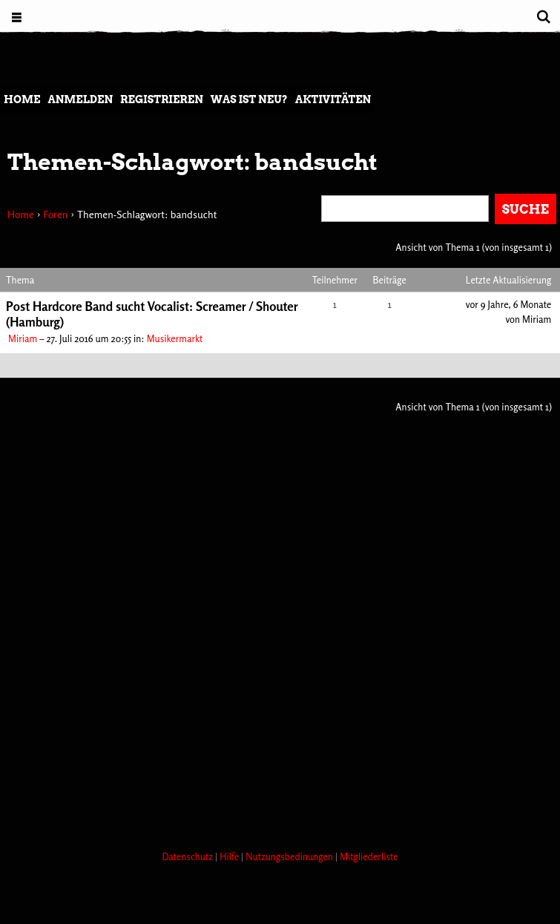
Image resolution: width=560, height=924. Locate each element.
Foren (55, 214)
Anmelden (80, 99)
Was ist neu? (249, 99)
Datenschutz (188, 856)
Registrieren (162, 99)
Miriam (23, 338)
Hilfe (230, 856)
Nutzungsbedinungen (290, 856)
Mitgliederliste (369, 856)
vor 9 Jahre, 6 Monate (509, 304)
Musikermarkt (175, 338)
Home (22, 99)
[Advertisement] (270, 783)
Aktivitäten (333, 99)
